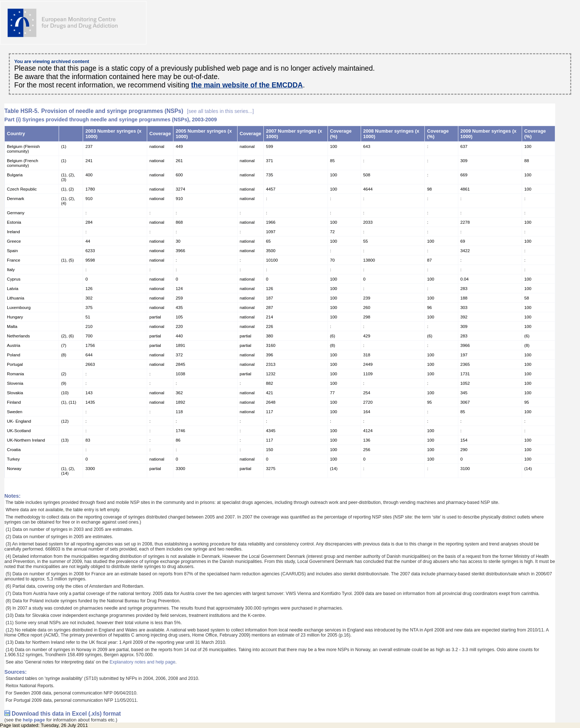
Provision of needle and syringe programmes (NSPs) (148, 111)
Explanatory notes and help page (143, 662)
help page (34, 720)
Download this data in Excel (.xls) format (66, 714)
